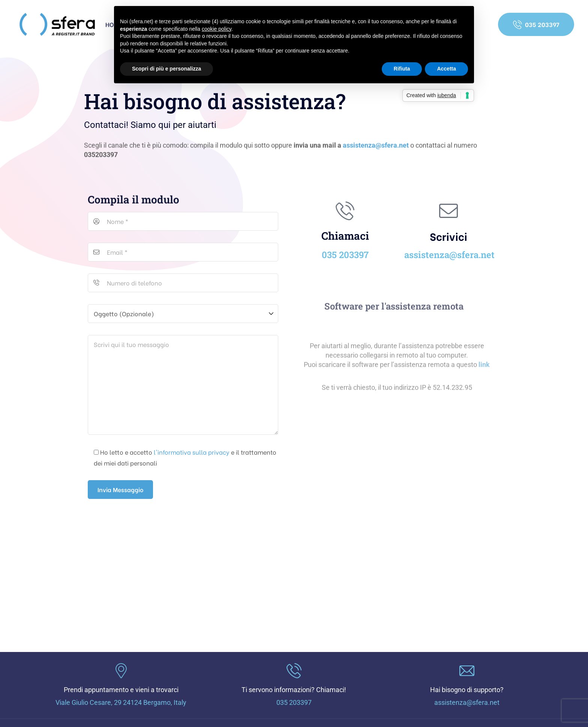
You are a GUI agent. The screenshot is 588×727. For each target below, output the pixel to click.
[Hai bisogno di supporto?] (467, 671)
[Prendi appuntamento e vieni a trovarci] (121, 671)
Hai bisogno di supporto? (467, 690)
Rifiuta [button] (402, 69)
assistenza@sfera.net (376, 147)
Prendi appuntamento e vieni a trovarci (121, 690)
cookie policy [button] (217, 29)
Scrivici (448, 236)
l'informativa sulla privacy (192, 452)
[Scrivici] (448, 211)
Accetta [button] (446, 69)
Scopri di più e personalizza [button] (166, 69)
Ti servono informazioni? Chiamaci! (294, 690)
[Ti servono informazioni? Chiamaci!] (294, 671)
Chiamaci (345, 236)
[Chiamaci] (345, 211)
